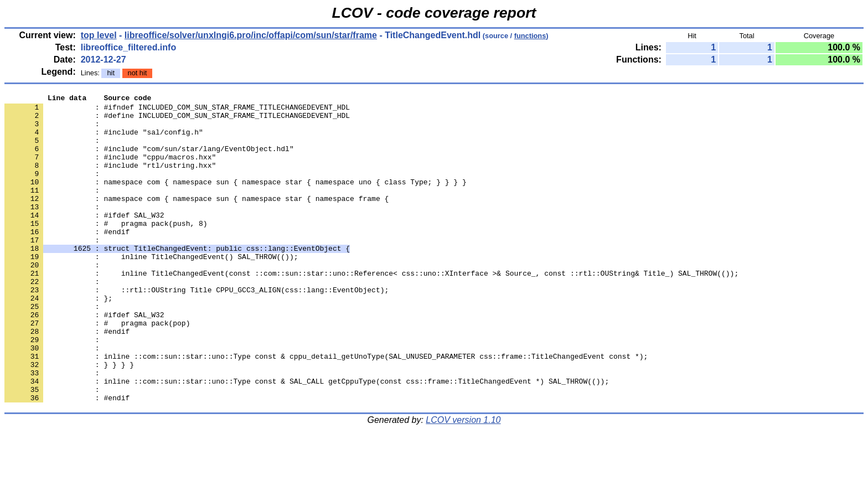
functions (530, 36)
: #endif (67, 260)
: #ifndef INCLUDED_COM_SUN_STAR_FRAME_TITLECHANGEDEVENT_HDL (177, 110)
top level (99, 35)
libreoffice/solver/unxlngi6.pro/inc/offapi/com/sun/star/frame (251, 35)
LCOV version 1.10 (463, 481)
